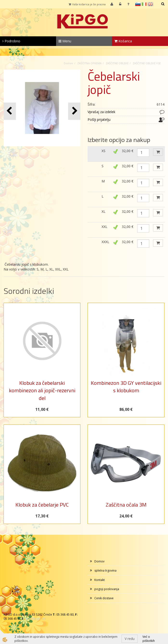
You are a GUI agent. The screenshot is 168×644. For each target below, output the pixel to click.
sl (138, 4)
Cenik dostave (104, 598)
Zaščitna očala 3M (126, 505)
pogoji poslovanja (107, 589)
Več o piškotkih (149, 639)
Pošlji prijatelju (99, 119)
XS (103, 151)
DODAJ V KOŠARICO (158, 152)
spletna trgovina (105, 570)
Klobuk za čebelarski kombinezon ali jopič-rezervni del (42, 390)
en (150, 4)
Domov (68, 63)
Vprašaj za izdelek (101, 112)
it (144, 4)
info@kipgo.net (35, 619)
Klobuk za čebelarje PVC (42, 505)
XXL (104, 227)
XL (103, 211)
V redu (130, 639)
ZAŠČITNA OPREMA (89, 63)
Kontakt (100, 580)
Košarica (123, 41)
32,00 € (128, 151)
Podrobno (11, 41)
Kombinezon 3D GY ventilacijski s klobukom (126, 387)
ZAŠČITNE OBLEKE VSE (147, 63)
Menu (65, 41)
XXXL (105, 242)
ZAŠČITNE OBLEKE (117, 63)
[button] (74, 111)
